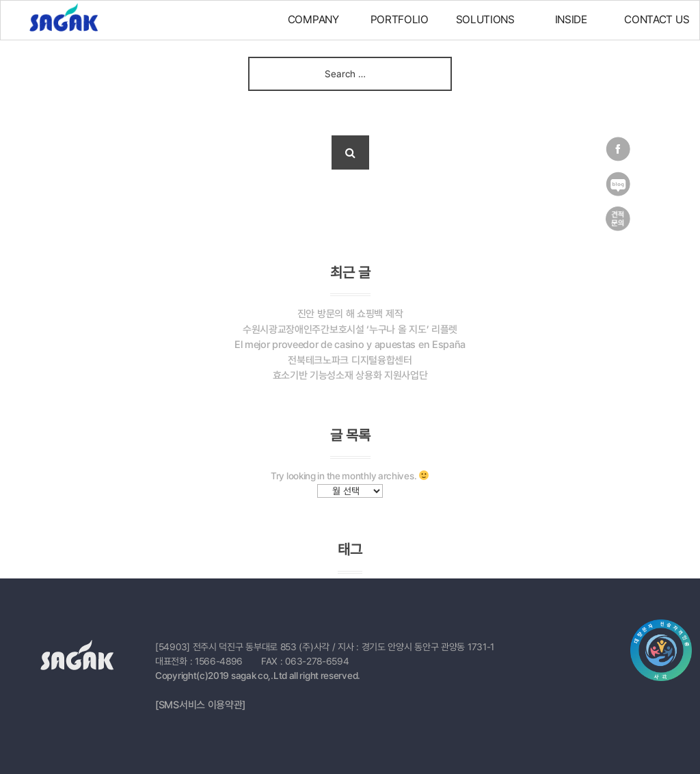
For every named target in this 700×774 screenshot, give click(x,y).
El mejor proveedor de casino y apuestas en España (350, 345)
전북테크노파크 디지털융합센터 (350, 360)
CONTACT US (657, 19)
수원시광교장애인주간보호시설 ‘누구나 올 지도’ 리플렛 (350, 330)
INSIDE (571, 19)
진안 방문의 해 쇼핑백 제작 (350, 314)
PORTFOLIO (400, 19)
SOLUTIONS (485, 19)
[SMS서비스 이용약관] (200, 705)
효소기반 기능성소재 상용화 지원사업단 (350, 375)
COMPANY (313, 19)
